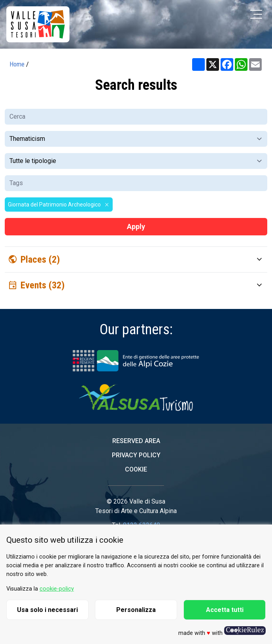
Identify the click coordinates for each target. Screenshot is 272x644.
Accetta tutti (225, 610)
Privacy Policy (136, 455)
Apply (136, 226)
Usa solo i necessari (47, 610)
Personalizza (136, 610)
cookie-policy (57, 589)
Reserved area (136, 441)
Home (17, 64)
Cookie (136, 469)
